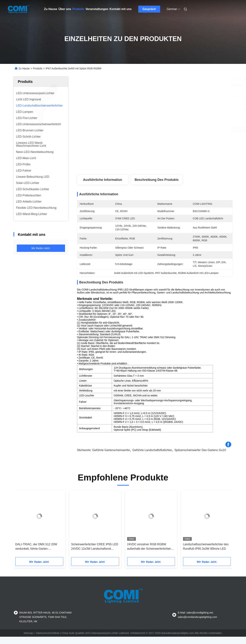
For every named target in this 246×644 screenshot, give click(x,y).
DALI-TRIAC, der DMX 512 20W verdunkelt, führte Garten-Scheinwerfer (36, 547)
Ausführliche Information (102, 180)
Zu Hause (51, 9)
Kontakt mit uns (121, 9)
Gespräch (149, 9)
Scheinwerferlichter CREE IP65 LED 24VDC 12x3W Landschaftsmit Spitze (95, 547)
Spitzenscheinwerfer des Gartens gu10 (200, 450)
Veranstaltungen (97, 9)
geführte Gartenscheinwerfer (111, 450)
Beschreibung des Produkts (157, 180)
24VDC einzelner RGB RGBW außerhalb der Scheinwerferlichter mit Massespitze (149, 547)
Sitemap (28, 633)
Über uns (65, 9)
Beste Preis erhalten (176, 129)
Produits (78, 9)
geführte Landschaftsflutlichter (152, 450)
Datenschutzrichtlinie (48, 633)
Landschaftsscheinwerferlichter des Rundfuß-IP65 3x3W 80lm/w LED (206, 546)
